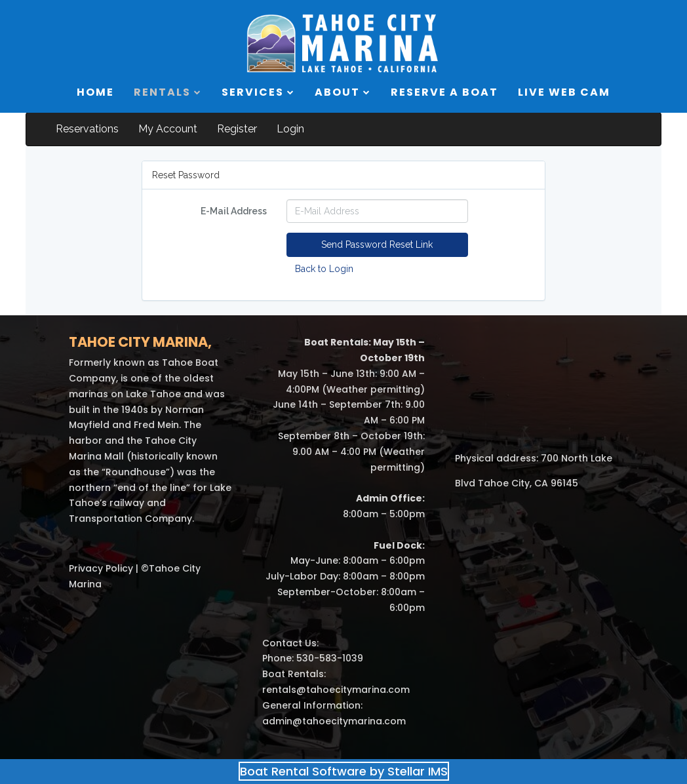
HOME (95, 92)
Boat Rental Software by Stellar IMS (344, 771)
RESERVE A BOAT (444, 92)
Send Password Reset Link (377, 245)
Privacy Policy (101, 568)
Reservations (87, 129)
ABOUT (343, 92)
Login (290, 129)
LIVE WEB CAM (564, 92)
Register (237, 129)
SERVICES (258, 92)
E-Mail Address (234, 211)
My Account (168, 129)
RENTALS (168, 92)
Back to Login (324, 269)
